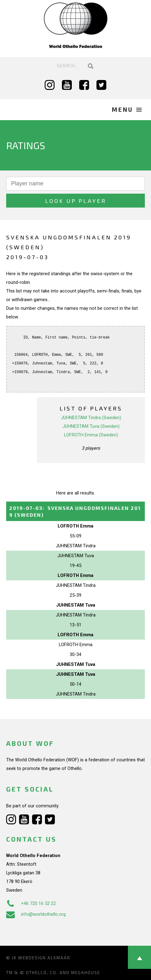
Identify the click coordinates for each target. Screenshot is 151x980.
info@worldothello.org (36, 914)
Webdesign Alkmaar (44, 958)
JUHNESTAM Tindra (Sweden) (91, 418)
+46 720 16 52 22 (31, 903)
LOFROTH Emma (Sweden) (91, 435)
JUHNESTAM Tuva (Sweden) (91, 426)
